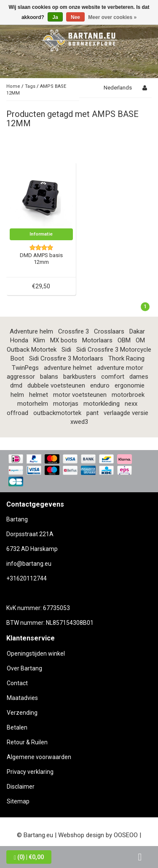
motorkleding (102, 404)
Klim (39, 340)
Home (13, 86)
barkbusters (80, 377)
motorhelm (33, 404)
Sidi (66, 350)
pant (92, 413)
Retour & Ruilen (27, 742)
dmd (16, 385)
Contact (17, 683)
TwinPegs (25, 368)
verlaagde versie (126, 413)
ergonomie (130, 385)
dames (139, 377)
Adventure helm (31, 331)
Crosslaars (109, 331)
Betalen (17, 727)
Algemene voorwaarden (39, 757)
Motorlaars (97, 340)
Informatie (41, 234)
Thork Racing (126, 358)
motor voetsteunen (80, 395)
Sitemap (18, 801)
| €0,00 (29, 857)
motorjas (66, 404)
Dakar (137, 331)
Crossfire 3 (74, 331)
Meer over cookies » (112, 17)
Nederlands (118, 88)
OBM (124, 340)
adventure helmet (68, 368)
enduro (100, 385)
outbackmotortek (57, 413)
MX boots (64, 340)
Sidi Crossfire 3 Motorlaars (66, 358)
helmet (39, 395)
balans (49, 377)
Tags (30, 86)
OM (140, 340)
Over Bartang (24, 668)
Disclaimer (21, 787)
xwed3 (79, 422)
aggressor (21, 377)
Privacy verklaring (30, 772)
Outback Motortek (32, 350)
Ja (55, 17)
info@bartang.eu (29, 564)
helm (17, 395)
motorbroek (128, 395)
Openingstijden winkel (36, 654)
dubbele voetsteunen (56, 385)
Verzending (22, 713)
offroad (17, 413)
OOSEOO (126, 835)
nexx (131, 404)
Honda (19, 340)
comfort (113, 377)
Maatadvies (22, 698)
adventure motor (120, 368)
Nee (75, 17)
